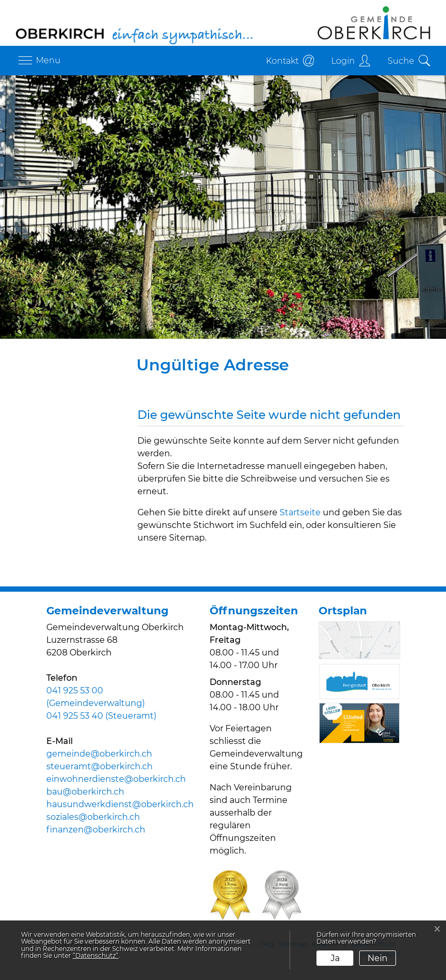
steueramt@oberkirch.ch (100, 766)
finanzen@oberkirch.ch (96, 830)
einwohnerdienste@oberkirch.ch (116, 779)
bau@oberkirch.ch (85, 792)
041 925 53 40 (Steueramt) (101, 716)
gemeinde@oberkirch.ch (99, 754)
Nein (378, 958)
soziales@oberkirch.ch (93, 817)
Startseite (300, 512)
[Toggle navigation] (38, 61)
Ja (335, 958)
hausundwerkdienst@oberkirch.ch (120, 804)
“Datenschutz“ (96, 955)
